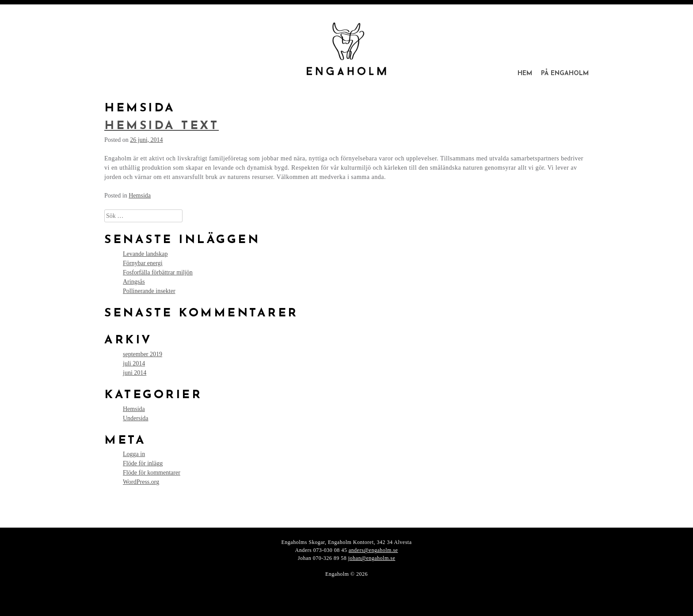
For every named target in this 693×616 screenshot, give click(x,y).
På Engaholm (565, 74)
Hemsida (140, 196)
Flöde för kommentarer (152, 473)
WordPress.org (141, 482)
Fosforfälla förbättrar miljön (158, 272)
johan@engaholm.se (372, 558)
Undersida (136, 418)
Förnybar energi (143, 263)
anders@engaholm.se (373, 550)
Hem (525, 74)
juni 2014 (135, 373)
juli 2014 (134, 363)
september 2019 (143, 354)
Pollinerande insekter (149, 291)
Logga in (134, 454)
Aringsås (134, 282)
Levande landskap (145, 254)
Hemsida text (162, 126)
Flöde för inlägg (143, 463)
